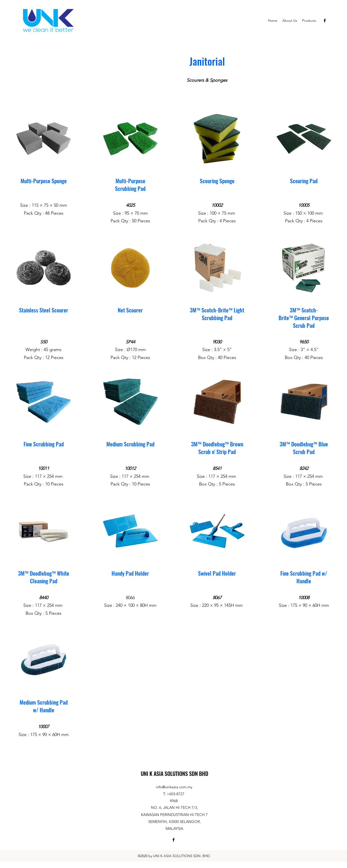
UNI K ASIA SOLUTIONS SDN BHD (174, 773)
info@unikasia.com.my (174, 787)
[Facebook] (325, 21)
